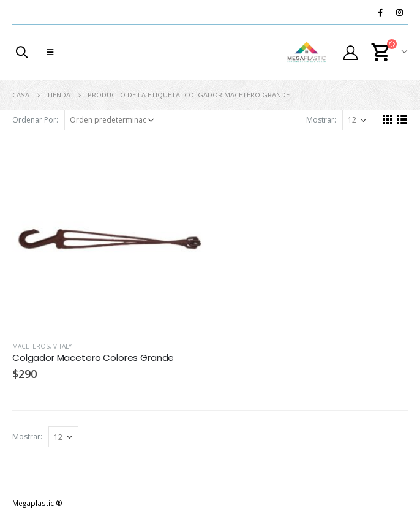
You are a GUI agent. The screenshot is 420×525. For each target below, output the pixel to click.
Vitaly (62, 346)
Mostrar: (321, 120)
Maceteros (31, 346)
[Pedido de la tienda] (113, 120)
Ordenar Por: (35, 120)
